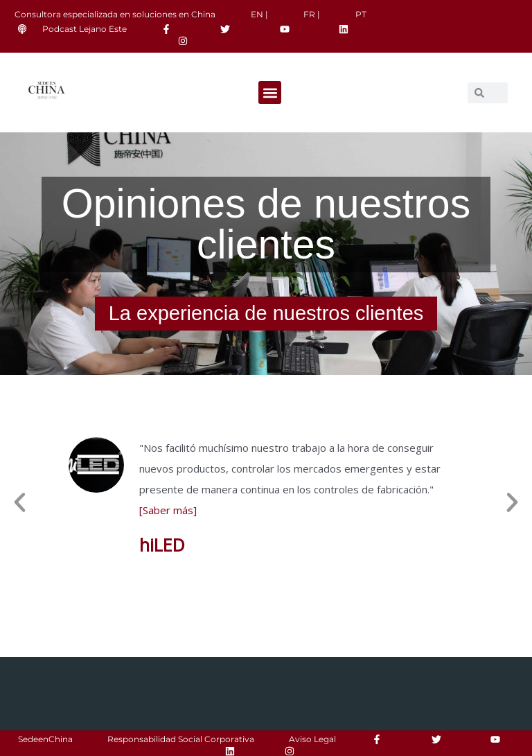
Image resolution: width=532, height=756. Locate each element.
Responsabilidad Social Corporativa (181, 739)
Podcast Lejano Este (85, 29)
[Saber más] (168, 510)
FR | (312, 14)
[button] (270, 93)
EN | (259, 14)
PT (361, 14)
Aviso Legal (312, 739)
